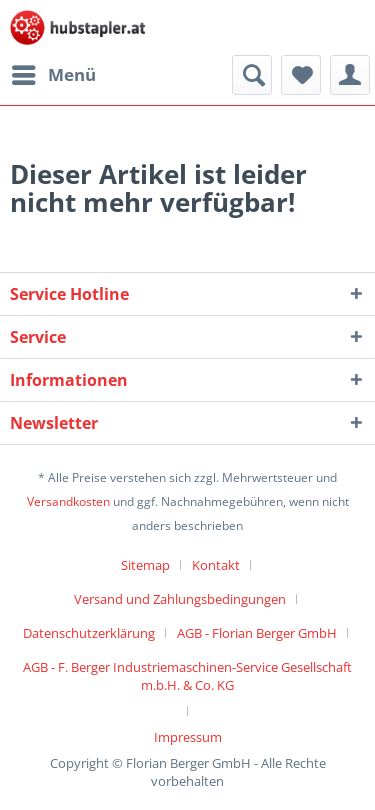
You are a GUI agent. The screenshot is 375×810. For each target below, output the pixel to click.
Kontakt (216, 565)
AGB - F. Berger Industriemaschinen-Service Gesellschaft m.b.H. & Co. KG (187, 676)
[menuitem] (53, 75)
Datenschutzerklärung (89, 633)
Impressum (188, 737)
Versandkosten (68, 501)
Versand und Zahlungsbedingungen (180, 599)
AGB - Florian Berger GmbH (257, 633)
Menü (54, 72)
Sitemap (145, 565)
